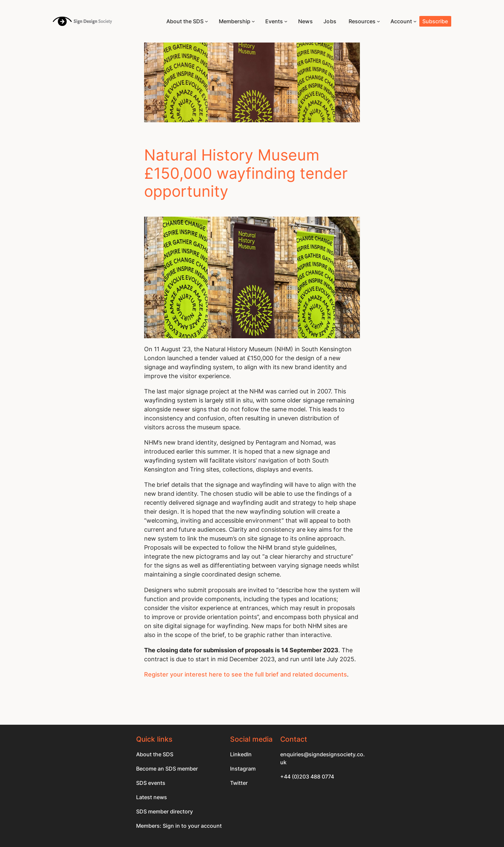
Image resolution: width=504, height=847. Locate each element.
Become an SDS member (167, 769)
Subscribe (435, 21)
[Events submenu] (286, 21)
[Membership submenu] (253, 21)
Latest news (152, 797)
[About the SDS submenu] (207, 21)
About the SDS (155, 754)
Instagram (243, 769)
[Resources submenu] (378, 21)
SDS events (151, 783)
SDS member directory (165, 811)
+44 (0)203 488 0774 (307, 777)
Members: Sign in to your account (179, 826)
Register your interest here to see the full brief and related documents (246, 674)
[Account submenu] (415, 21)
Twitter (239, 783)
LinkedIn (241, 754)
